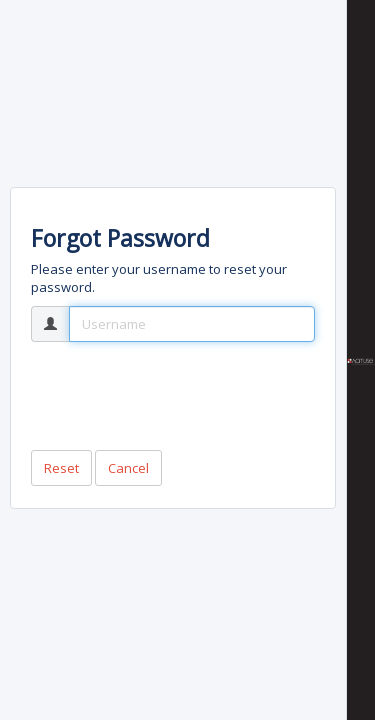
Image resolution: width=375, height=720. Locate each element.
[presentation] (183, 396)
